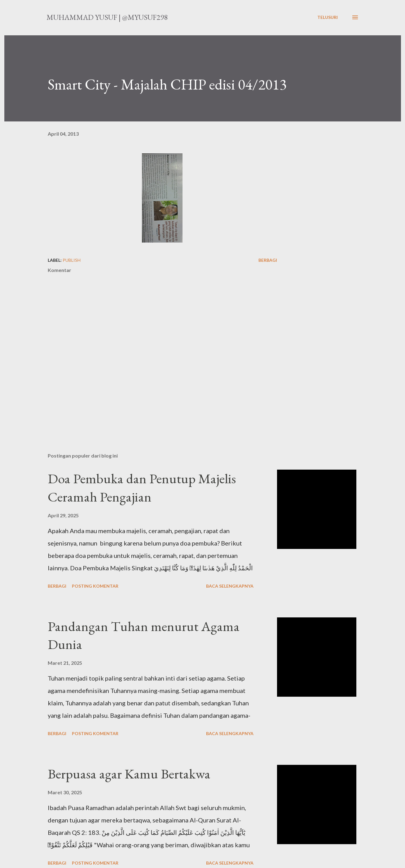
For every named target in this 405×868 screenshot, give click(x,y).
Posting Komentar (95, 586)
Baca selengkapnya (230, 586)
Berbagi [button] (268, 260)
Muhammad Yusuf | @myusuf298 (107, 17)
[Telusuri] (328, 17)
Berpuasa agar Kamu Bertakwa (129, 774)
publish (72, 260)
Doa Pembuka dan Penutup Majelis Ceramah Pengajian (142, 488)
